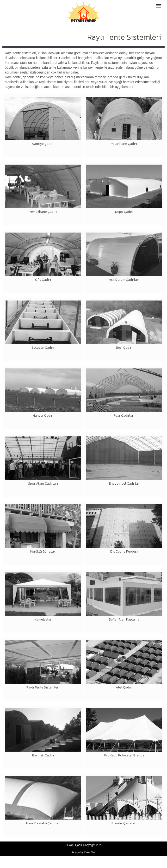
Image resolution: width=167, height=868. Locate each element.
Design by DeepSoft (83, 852)
